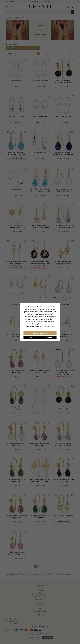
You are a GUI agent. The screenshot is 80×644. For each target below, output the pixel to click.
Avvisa (32, 337)
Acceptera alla (40, 333)
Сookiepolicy (31, 324)
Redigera (48, 337)
